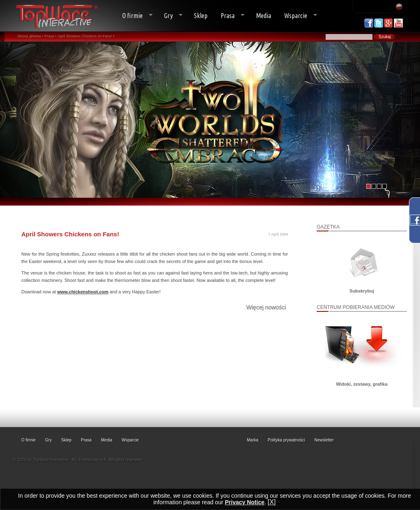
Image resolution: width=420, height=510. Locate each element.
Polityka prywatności (286, 440)
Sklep (201, 16)
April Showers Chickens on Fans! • (86, 36)
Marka (253, 440)
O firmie (134, 16)
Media (264, 16)
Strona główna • (30, 36)
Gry (170, 16)
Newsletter (324, 440)
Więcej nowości (266, 307)
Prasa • (50, 36)
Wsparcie (297, 16)
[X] (272, 502)
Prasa (229, 16)
